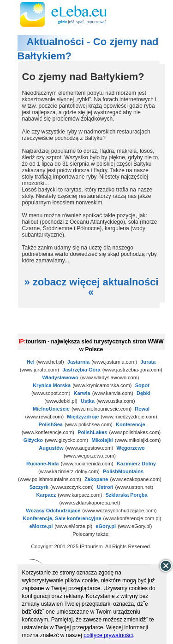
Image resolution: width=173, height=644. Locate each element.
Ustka (88, 401)
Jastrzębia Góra (81, 370)
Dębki (143, 393)
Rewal (142, 409)
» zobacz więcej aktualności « (91, 287)
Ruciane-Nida (42, 464)
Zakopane (96, 479)
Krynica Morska (52, 385)
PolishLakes (92, 432)
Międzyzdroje (83, 417)
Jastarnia (78, 362)
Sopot (142, 385)
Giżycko (33, 440)
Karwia (82, 393)
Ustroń (105, 487)
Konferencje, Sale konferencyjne (62, 518)
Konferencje (131, 424)
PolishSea (51, 424)
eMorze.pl (41, 526)
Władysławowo (60, 377)
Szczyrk (39, 487)
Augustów (51, 448)
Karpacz (46, 495)
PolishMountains (123, 471)
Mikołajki (102, 440)
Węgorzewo (131, 448)
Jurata (148, 362)
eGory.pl (106, 526)
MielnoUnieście (51, 409)
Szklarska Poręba (126, 495)
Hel (31, 362)
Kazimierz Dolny (136, 464)
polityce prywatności (108, 635)
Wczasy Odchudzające (53, 511)
